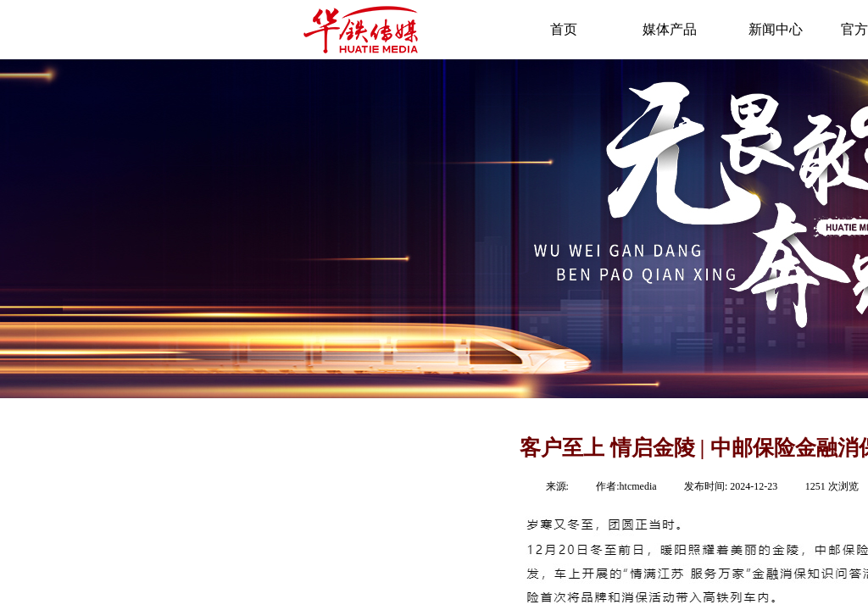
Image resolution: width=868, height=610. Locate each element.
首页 (564, 29)
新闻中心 (776, 29)
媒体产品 (670, 29)
